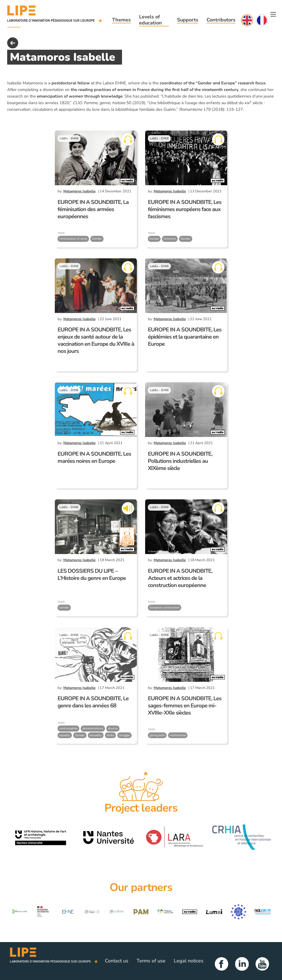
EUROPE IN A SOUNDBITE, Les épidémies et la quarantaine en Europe (185, 337)
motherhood (178, 735)
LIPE (54, 961)
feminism (170, 239)
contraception (68, 728)
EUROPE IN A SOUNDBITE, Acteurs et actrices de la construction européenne (180, 578)
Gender (97, 239)
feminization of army (73, 239)
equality (65, 735)
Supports (188, 20)
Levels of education (151, 20)
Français (262, 20)
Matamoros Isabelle (79, 191)
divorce (113, 728)
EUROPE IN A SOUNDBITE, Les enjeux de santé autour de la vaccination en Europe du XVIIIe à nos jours (96, 340)
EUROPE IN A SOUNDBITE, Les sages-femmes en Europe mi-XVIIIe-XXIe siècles (185, 706)
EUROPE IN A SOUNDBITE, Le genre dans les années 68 (93, 702)
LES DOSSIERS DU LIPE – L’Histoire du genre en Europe (92, 575)
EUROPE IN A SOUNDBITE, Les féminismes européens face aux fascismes (185, 209)
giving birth (157, 735)
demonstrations (93, 728)
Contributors (221, 20)
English (247, 20)
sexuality (96, 735)
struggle (124, 735)
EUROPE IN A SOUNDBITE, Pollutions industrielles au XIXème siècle (180, 461)
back (13, 43)
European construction (165, 607)
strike (110, 735)
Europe (154, 239)
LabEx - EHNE (69, 138)
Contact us (117, 961)
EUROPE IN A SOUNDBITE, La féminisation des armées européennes (93, 209)
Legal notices (189, 961)
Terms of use (151, 961)
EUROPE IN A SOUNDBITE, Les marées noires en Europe (94, 457)
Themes (121, 20)
